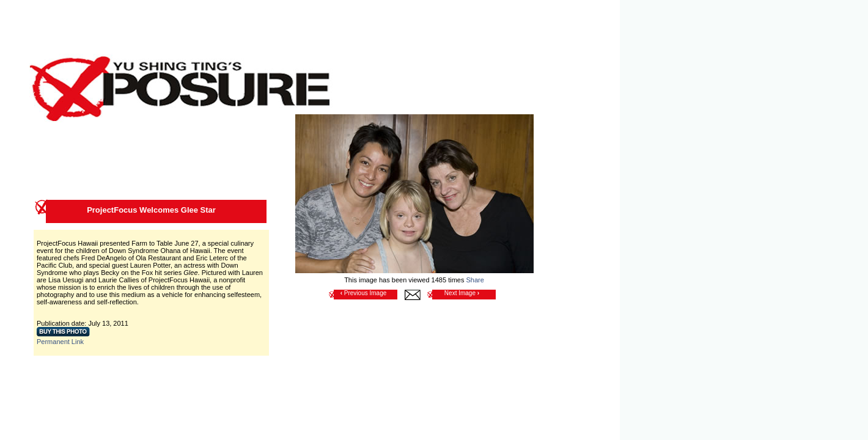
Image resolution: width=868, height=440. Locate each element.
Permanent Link (60, 342)
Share (475, 280)
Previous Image (364, 293)
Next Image (462, 293)
